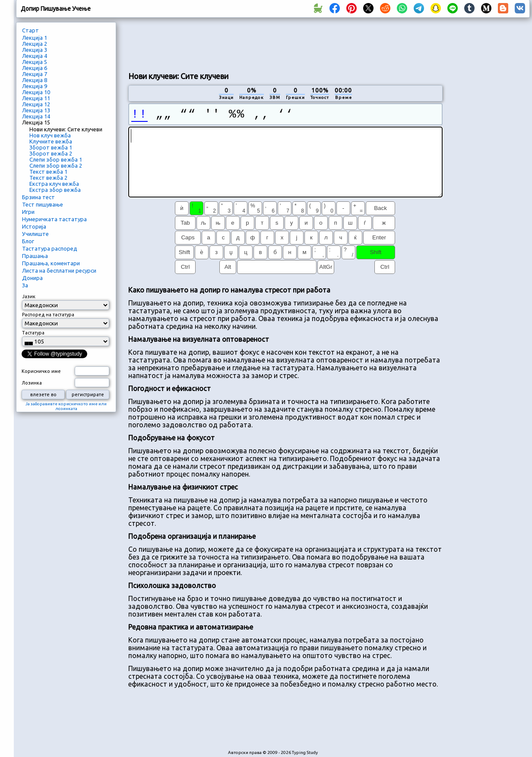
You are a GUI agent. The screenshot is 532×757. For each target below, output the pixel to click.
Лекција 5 (35, 62)
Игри (28, 212)
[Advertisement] (285, 44)
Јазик (29, 296)
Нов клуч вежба (50, 135)
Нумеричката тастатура (54, 219)
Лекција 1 (35, 38)
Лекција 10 (36, 92)
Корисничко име (41, 371)
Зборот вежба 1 (51, 147)
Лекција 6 (35, 68)
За (25, 285)
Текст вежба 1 (48, 172)
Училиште (35, 234)
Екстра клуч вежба (54, 184)
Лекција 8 (35, 80)
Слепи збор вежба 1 (56, 159)
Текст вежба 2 (48, 178)
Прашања (35, 256)
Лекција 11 (36, 98)
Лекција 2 (35, 44)
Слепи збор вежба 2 (56, 165)
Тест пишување (43, 204)
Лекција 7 (35, 74)
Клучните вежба (51, 141)
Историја (34, 226)
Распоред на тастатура (48, 315)
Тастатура (33, 333)
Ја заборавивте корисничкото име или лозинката (66, 406)
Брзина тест (38, 197)
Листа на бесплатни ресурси (59, 270)
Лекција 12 (36, 104)
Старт (30, 30)
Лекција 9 (35, 86)
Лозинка (32, 383)
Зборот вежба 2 (51, 153)
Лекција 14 (36, 116)
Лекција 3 (35, 50)
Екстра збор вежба (55, 190)
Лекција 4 (35, 56)
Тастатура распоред (50, 248)
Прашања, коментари (51, 263)
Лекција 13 (36, 110)
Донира (32, 278)
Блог (28, 241)
